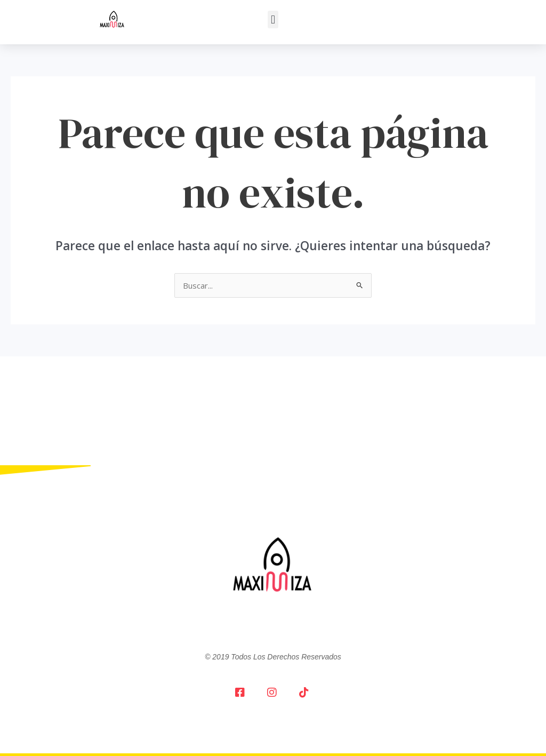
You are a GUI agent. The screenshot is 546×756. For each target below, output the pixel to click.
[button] (273, 19)
